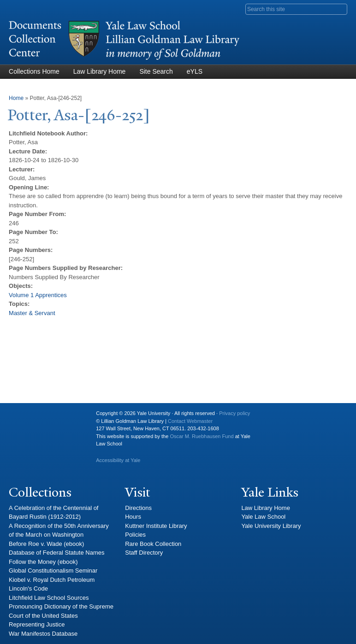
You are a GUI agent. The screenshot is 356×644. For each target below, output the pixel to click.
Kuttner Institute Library (156, 526)
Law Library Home (100, 71)
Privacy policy (234, 413)
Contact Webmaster (190, 421)
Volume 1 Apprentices (38, 295)
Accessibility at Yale (118, 460)
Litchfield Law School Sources (49, 598)
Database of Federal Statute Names (56, 553)
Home (16, 98)
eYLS (195, 71)
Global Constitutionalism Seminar (53, 571)
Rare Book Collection (153, 544)
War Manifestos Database (43, 634)
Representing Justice (37, 624)
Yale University (23, 417)
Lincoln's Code (28, 588)
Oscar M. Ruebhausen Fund (202, 436)
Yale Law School (263, 517)
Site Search (156, 71)
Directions (138, 508)
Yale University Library (271, 526)
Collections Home (34, 71)
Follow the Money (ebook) (43, 562)
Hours (133, 517)
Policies (135, 535)
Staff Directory (144, 553)
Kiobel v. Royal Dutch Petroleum (52, 580)
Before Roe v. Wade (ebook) (46, 544)
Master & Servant (32, 313)
